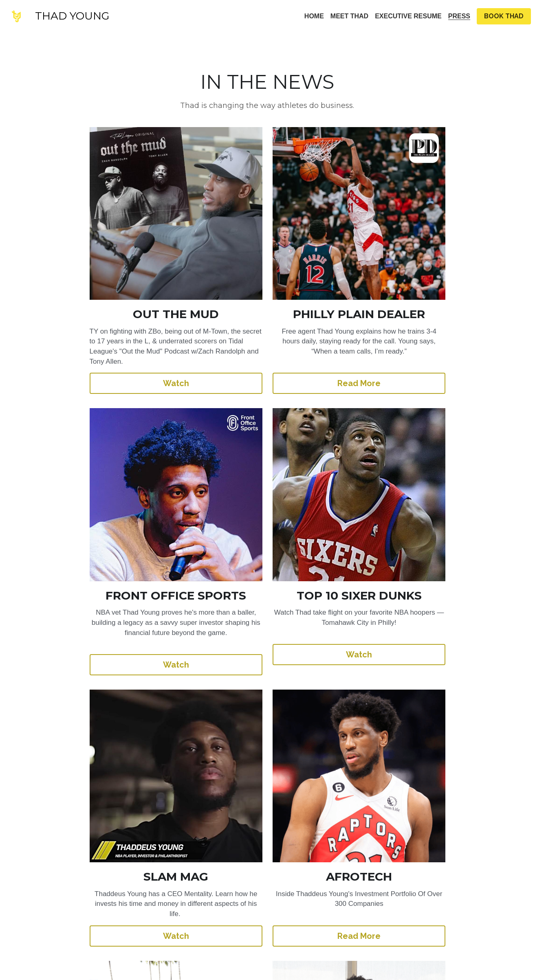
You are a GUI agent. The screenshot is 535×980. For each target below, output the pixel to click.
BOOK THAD (504, 16)
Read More (268, 363)
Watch (105, 363)
